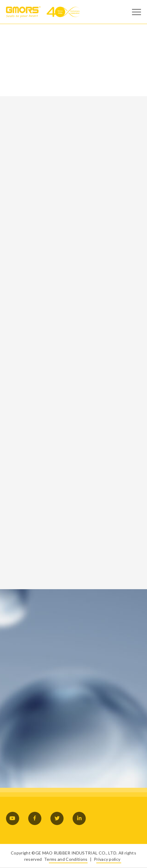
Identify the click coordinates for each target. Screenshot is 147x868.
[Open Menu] (136, 12)
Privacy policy (107, 859)
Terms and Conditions (66, 859)
